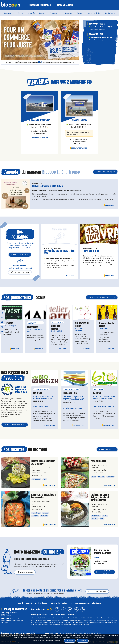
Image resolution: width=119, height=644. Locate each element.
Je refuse (70, 641)
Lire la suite (110, 205)
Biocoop (79, 13)
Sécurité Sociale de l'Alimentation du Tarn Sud (95, 13)
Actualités (31, 13)
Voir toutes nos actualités (20, 255)
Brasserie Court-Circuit (107, 325)
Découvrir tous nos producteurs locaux (102, 297)
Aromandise (33, 327)
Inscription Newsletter (20, 272)
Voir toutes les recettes (107, 449)
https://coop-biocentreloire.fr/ (74, 408)
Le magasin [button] (8, 13)
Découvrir (16, 349)
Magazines (68, 13)
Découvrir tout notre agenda (105, 172)
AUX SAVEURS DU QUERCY (83, 325)
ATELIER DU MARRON (59, 327)
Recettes (42, 13)
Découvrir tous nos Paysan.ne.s (15, 425)
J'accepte (83, 641)
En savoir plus (49, 425)
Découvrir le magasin (40, 137)
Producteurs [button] (54, 13)
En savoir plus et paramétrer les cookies (46, 641)
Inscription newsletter (97, 591)
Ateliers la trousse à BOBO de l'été (48, 186)
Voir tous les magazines (25, 572)
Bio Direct (97, 393)
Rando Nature (110, 13)
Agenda (21, 13)
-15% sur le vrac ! (92, 251)
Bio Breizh (38, 393)
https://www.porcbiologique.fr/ (104, 407)
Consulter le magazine (103, 572)
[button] (3, 42)
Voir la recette (50, 485)
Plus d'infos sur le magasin (98, 29)
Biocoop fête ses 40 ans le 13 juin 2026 (59, 252)
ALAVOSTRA (8, 323)
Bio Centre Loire (70, 393)
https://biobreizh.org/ (41, 407)
